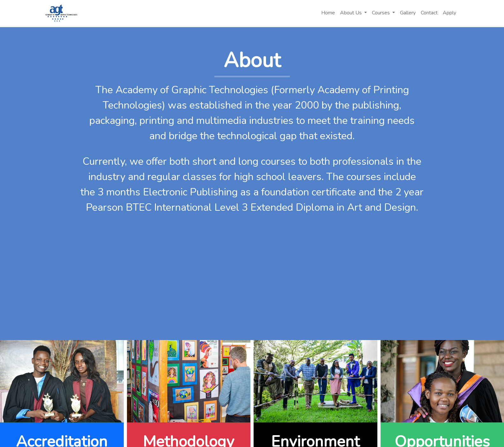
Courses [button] (382, 13)
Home (328, 13)
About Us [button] (352, 13)
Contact (429, 13)
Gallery (408, 13)
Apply (449, 13)
